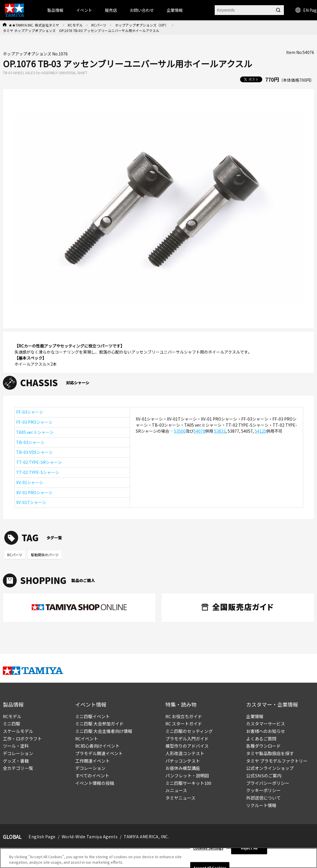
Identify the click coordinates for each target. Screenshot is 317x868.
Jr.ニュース (176, 790)
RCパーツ (99, 25)
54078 (199, 431)
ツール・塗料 (16, 746)
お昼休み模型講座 (183, 768)
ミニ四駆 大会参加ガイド (99, 724)
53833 (220, 431)
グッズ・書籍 (16, 761)
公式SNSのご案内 (264, 775)
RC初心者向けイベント (97, 746)
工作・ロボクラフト (22, 739)
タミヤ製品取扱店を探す (270, 753)
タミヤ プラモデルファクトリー (277, 761)
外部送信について (263, 798)
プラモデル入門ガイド (187, 739)
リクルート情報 (261, 805)
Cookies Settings (208, 850)
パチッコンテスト (183, 761)
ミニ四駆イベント (93, 716)
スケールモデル (18, 731)
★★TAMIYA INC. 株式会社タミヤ (34, 25)
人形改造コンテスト (185, 753)
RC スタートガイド (184, 724)
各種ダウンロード (263, 746)
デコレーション (18, 753)
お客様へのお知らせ (266, 731)
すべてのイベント (92, 775)
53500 (180, 431)
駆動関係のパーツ (45, 555)
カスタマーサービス (266, 724)
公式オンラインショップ (270, 768)
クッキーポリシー (263, 790)
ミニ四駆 (12, 724)
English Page (42, 837)
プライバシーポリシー (268, 783)
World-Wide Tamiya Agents (90, 837)
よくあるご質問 (261, 739)
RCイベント (87, 739)
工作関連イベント (93, 761)
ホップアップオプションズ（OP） (142, 25)
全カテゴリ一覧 (18, 768)
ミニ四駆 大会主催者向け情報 (104, 731)
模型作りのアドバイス (187, 746)
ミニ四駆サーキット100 (188, 783)
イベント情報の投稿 (95, 783)
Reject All (249, 850)
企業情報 (255, 716)
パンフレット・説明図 (187, 775)
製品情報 (55, 10)
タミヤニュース (180, 798)
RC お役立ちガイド (184, 716)
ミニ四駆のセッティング (189, 731)
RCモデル (75, 25)
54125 (261, 431)
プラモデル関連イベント (99, 753)
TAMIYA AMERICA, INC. (146, 837)
